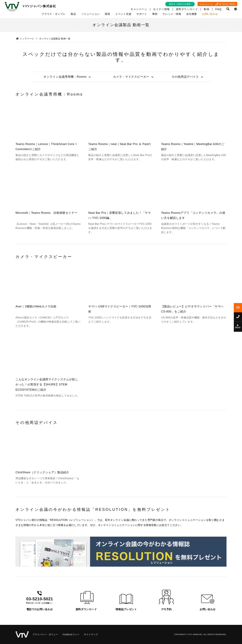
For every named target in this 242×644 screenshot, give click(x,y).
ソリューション (90, 14)
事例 (155, 14)
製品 (73, 14)
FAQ (218, 9)
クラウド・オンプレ (54, 14)
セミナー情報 (161, 9)
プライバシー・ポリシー (45, 634)
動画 (207, 9)
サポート (142, 14)
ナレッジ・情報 (172, 14)
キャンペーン (139, 9)
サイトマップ (91, 634)
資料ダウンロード (187, 9)
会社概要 (192, 14)
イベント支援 (123, 14)
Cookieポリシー (71, 634)
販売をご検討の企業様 (180, 4)
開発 (107, 14)
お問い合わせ (210, 14)
